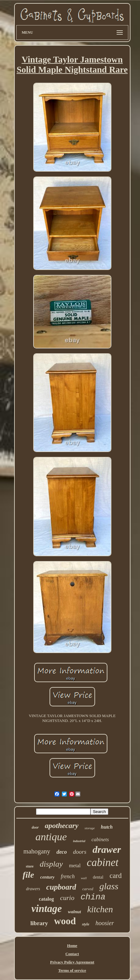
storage (90, 828)
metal (75, 866)
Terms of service (72, 970)
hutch (107, 827)
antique (51, 837)
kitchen (100, 909)
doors (80, 852)
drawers (33, 889)
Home (72, 946)
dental (98, 877)
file (28, 875)
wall (84, 878)
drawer (107, 849)
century (48, 877)
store (30, 866)
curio (67, 898)
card (116, 876)
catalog (46, 899)
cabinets (100, 839)
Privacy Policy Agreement (72, 962)
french (68, 876)
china (93, 897)
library (39, 923)
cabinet (103, 862)
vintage (47, 909)
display (51, 864)
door (35, 827)
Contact (72, 954)
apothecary (62, 826)
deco (62, 852)
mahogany (37, 851)
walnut (75, 912)
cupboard (61, 887)
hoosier (105, 923)
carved (88, 889)
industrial (79, 841)
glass (109, 886)
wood (65, 921)
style (86, 924)
